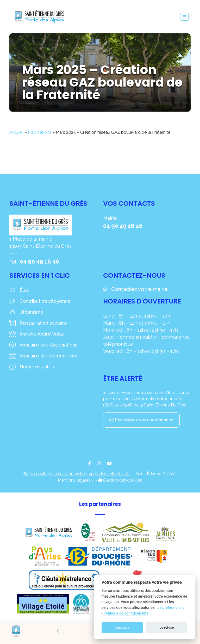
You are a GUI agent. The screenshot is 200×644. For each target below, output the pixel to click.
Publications (40, 132)
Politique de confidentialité (126, 613)
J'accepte (122, 627)
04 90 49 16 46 (40, 262)
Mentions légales (74, 480)
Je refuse (167, 627)
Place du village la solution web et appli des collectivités (76, 474)
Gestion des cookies (123, 480)
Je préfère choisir (172, 608)
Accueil (16, 132)
